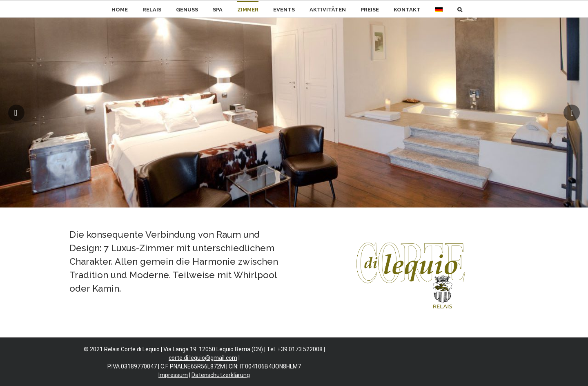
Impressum (173, 375)
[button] (460, 9)
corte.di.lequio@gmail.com (203, 358)
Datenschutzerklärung (221, 375)
